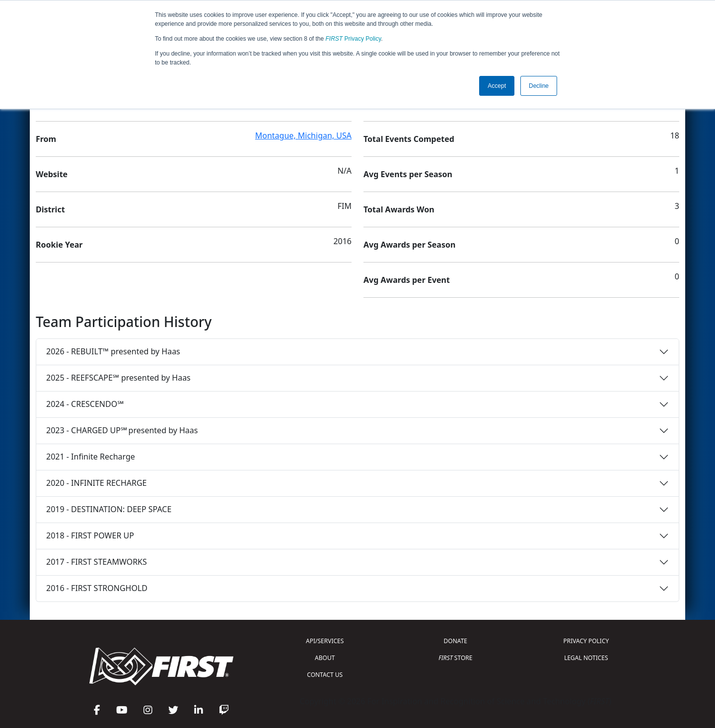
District (50, 209)
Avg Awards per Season (409, 245)
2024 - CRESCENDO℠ (85, 404)
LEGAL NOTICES (586, 658)
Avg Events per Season (408, 174)
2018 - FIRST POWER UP (90, 535)
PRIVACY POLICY (586, 641)
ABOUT (325, 658)
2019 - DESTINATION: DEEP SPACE (109, 509)
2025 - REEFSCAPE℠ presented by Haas (118, 378)
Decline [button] (539, 86)
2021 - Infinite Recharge (91, 457)
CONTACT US (325, 675)
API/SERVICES (325, 641)
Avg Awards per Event (407, 280)
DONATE (456, 641)
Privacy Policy (354, 39)
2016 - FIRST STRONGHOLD (97, 588)
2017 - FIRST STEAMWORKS (97, 562)
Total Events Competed (409, 139)
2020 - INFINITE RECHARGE (96, 483)
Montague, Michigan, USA (303, 135)
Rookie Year (59, 245)
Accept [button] (497, 86)
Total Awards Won (399, 209)
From (46, 139)
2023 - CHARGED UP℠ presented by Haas (122, 430)
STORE (455, 658)
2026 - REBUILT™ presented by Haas (113, 351)
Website (52, 174)
